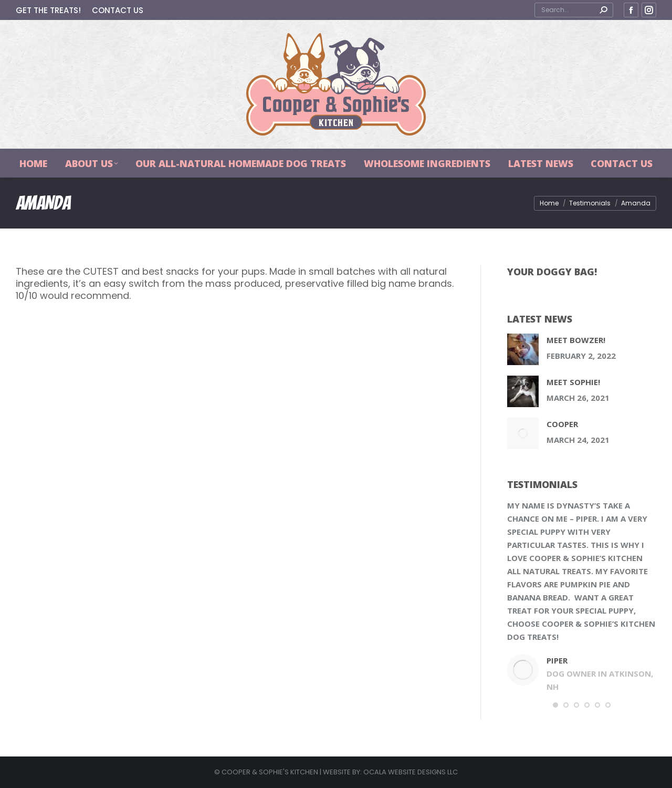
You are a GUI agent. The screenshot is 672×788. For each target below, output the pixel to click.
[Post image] (523, 349)
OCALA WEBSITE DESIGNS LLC (411, 772)
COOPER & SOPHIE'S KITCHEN (270, 772)
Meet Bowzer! (576, 340)
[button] (555, 705)
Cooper (562, 424)
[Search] (574, 10)
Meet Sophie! (573, 382)
